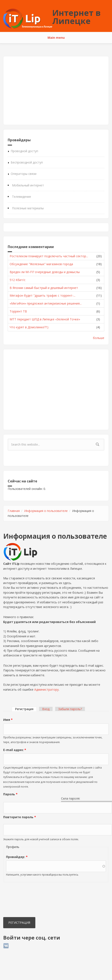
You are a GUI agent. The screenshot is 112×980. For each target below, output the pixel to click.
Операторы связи (24, 174)
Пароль (10, 794)
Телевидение (22, 197)
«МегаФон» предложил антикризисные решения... (46, 303)
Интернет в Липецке (76, 17)
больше (99, 338)
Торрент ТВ (18, 311)
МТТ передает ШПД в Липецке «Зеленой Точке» (45, 319)
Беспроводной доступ (27, 162)
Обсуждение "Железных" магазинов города (41, 264)
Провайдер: (17, 857)
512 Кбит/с (18, 280)
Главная (14, 511)
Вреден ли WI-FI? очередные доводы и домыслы (45, 272)
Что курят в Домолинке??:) (29, 327)
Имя (8, 720)
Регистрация (26, 709)
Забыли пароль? (70, 709)
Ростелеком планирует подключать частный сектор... (49, 256)
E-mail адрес (15, 750)
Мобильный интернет (28, 185)
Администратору (46, 689)
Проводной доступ (24, 151)
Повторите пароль (20, 817)
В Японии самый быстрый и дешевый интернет (44, 288)
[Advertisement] (55, 91)
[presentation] (21, 901)
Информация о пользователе (46, 511)
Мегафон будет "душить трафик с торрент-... (43, 295)
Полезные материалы (28, 208)
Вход (46, 709)
